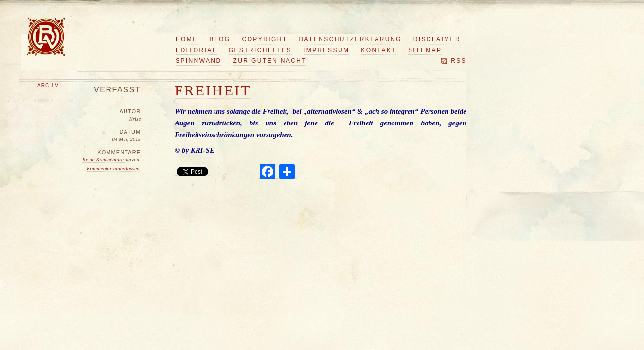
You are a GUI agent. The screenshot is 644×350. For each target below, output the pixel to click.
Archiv (48, 85)
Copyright (265, 39)
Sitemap (425, 50)
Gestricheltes (260, 50)
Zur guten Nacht (270, 61)
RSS (459, 61)
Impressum (326, 50)
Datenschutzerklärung (350, 39)
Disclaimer (437, 39)
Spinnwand (199, 61)
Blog (220, 39)
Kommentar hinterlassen (113, 168)
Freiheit (213, 90)
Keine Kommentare (104, 159)
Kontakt (379, 50)
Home (187, 39)
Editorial (196, 50)
